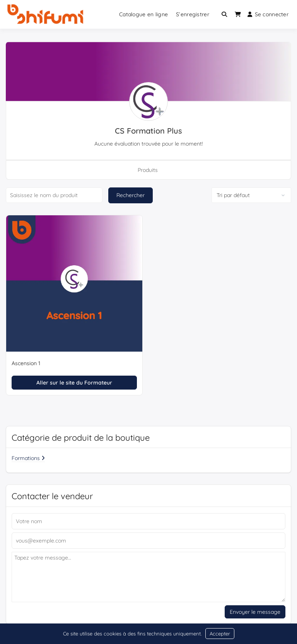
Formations (28, 458)
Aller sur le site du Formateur (74, 383)
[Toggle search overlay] (224, 14)
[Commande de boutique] (251, 195)
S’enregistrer (193, 14)
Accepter (220, 634)
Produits (148, 170)
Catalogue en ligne (143, 14)
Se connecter (268, 14)
